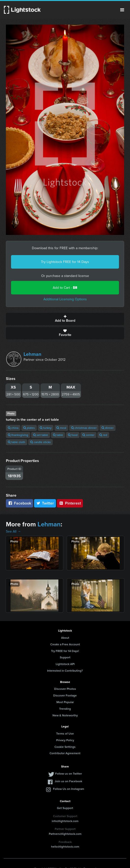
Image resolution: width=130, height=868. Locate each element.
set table (41, 435)
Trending (65, 709)
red (103, 435)
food (73, 435)
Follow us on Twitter (69, 774)
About (65, 638)
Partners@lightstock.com (65, 834)
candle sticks (40, 442)
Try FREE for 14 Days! (65, 651)
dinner (108, 428)
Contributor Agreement (65, 753)
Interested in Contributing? (65, 671)
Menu (122, 10)
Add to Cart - (65, 288)
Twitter (45, 503)
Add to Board (65, 319)
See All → (13, 531)
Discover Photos (65, 689)
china (13, 428)
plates (29, 428)
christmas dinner (84, 428)
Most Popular (65, 702)
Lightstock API (65, 664)
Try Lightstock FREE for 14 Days (65, 262)
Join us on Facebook (68, 781)
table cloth (17, 442)
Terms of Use (65, 734)
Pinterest (70, 503)
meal (61, 428)
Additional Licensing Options (65, 299)
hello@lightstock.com (65, 847)
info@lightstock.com (65, 821)
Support (65, 657)
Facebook (19, 503)
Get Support (65, 808)
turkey (46, 428)
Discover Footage (65, 695)
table (58, 435)
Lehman (32, 354)
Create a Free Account (65, 644)
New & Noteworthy (65, 715)
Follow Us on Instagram (69, 789)
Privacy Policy (65, 740)
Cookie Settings (65, 747)
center (88, 435)
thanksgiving (18, 435)
